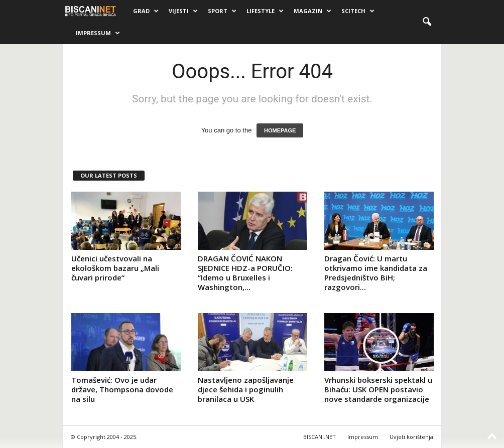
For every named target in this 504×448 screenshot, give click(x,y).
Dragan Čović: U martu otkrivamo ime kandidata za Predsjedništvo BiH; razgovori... (376, 273)
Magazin (312, 11)
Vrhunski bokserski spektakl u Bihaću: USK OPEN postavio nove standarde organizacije (378, 389)
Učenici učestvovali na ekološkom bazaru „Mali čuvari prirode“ (115, 268)
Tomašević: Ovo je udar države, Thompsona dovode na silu (122, 389)
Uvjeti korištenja (411, 437)
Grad (146, 11)
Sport (222, 11)
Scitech (358, 11)
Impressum (98, 33)
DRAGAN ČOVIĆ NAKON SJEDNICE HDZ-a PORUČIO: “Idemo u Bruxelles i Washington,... (245, 273)
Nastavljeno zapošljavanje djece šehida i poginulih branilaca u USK (246, 389)
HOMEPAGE (280, 130)
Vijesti (183, 11)
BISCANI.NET (320, 437)
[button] (427, 22)
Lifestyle (265, 11)
